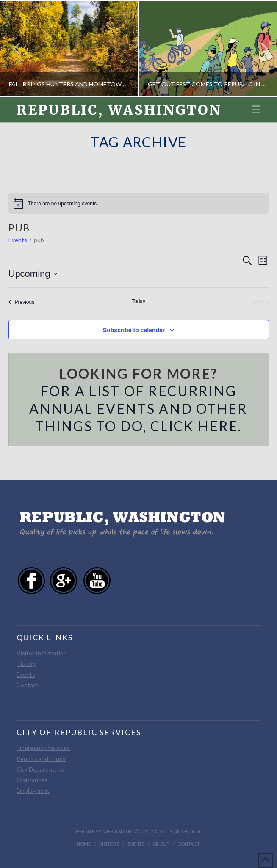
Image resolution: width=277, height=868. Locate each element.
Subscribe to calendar (134, 330)
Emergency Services (43, 748)
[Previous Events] (22, 302)
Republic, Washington (119, 110)
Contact (28, 685)
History (26, 663)
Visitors (109, 844)
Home (84, 844)
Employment (33, 790)
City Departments (40, 769)
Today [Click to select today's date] (138, 301)
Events (18, 240)
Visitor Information (42, 653)
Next (259, 48)
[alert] (139, 204)
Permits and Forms (41, 759)
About (161, 844)
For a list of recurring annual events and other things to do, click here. (138, 408)
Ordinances (32, 780)
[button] (256, 109)
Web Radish (117, 831)
